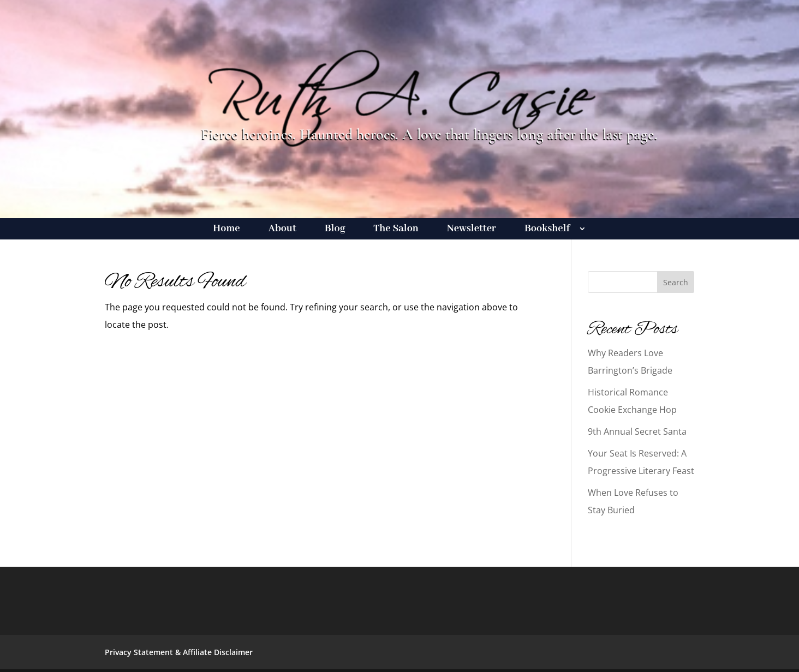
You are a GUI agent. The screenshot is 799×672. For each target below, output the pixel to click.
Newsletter (472, 230)
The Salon (396, 230)
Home (226, 230)
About (282, 230)
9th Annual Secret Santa (637, 431)
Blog (335, 230)
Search (676, 282)
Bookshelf (547, 230)
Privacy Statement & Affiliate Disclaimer (179, 652)
